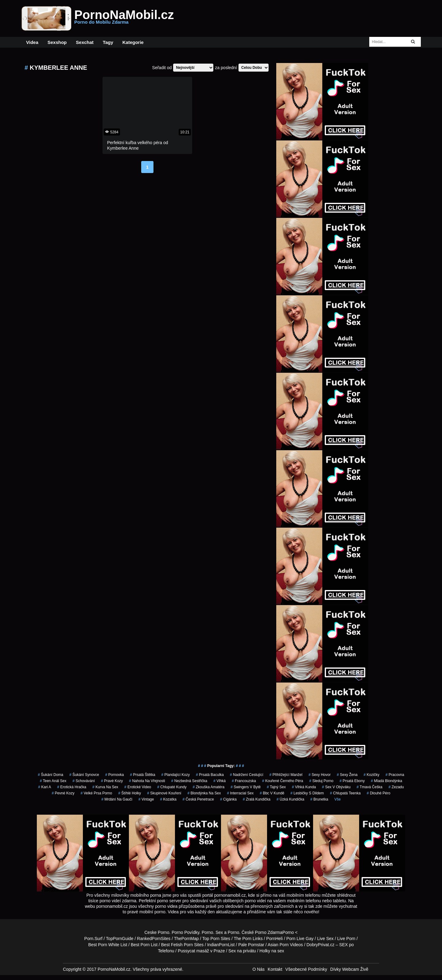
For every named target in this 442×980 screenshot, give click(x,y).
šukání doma (50, 775)
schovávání (84, 781)
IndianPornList (221, 945)
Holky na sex (272, 951)
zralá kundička (257, 799)
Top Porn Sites (216, 939)
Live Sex (325, 939)
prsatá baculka (210, 775)
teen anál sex (53, 781)
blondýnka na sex (204, 793)
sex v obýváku (336, 787)
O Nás (258, 969)
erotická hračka (72, 787)
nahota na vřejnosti (147, 781)
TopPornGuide (120, 939)
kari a (45, 787)
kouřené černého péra (283, 781)
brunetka (319, 799)
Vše (337, 799)
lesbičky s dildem (307, 793)
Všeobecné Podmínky (306, 969)
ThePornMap (186, 939)
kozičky (372, 775)
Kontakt (275, 969)
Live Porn (346, 939)
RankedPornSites (154, 939)
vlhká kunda (304, 787)
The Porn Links (248, 939)
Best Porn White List (108, 945)
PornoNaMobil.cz (124, 18)
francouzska (244, 781)
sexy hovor (320, 775)
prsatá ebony (352, 781)
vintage (146, 799)
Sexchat (85, 42)
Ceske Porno (157, 932)
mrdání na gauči (117, 799)
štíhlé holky (130, 793)
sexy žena (347, 775)
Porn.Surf (93, 939)
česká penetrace (198, 799)
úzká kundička (290, 799)
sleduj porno (321, 781)
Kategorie (133, 42)
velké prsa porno (96, 793)
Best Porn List (144, 945)
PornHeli (274, 939)
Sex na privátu (242, 951)
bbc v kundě (272, 793)
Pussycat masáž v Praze (201, 951)
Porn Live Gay (300, 939)
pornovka (115, 775)
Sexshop (57, 42)
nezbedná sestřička (189, 781)
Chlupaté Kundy (172, 787)
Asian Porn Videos (285, 945)
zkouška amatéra (209, 787)
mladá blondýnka (386, 781)
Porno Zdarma (269, 932)
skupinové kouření (164, 793)
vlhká (219, 781)
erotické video (138, 787)
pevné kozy (63, 793)
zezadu (396, 787)
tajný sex (276, 787)
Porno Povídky (185, 932)
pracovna (395, 775)
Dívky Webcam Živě (349, 969)
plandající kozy (176, 775)
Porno (207, 932)
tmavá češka (370, 787)
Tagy (108, 42)
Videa (32, 42)
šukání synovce (84, 775)
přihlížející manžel (286, 775)
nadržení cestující (247, 775)
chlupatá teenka (345, 793)
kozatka (168, 799)
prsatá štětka (143, 775)
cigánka (228, 799)
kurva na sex (105, 787)
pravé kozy (112, 781)
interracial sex (240, 793)
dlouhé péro (379, 793)
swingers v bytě (246, 787)
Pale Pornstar (251, 945)
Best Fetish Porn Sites (182, 945)
